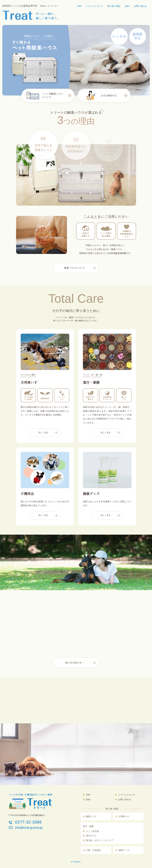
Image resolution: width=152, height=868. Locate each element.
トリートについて (94, 6)
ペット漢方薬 (92, 831)
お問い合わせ (140, 6)
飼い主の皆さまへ (75, 663)
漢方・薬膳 (88, 826)
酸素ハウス (91, 816)
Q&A (127, 6)
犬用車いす (124, 816)
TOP (79, 6)
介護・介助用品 (93, 850)
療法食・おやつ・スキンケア (100, 840)
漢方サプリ (91, 836)
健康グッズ (124, 850)
